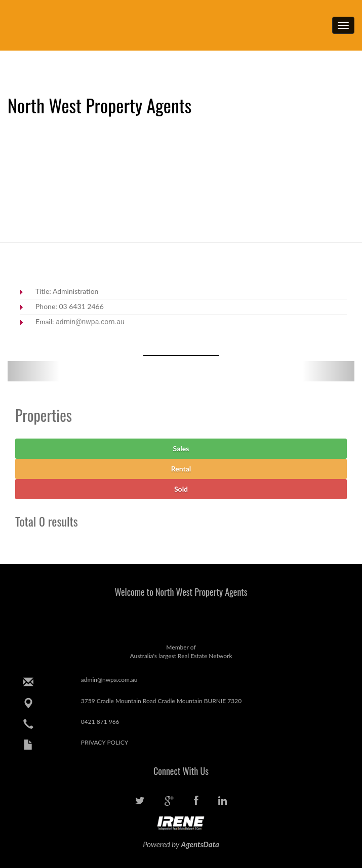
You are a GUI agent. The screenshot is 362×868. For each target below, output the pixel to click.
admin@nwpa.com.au (90, 322)
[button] (34, 371)
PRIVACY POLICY (105, 742)
